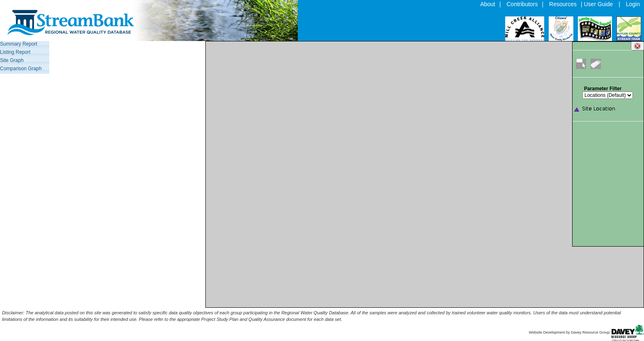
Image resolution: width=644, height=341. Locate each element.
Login (633, 4)
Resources (563, 4)
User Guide (599, 4)
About (488, 4)
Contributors (522, 4)
